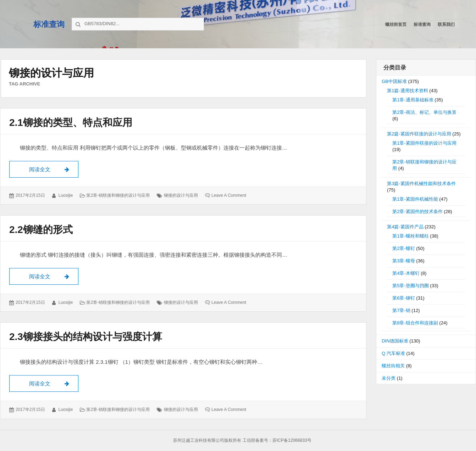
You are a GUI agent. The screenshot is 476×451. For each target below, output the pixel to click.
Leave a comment (229, 195)
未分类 (389, 378)
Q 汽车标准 (393, 353)
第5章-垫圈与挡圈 (411, 286)
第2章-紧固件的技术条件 (417, 211)
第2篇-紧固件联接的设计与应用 (419, 134)
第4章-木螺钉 (406, 273)
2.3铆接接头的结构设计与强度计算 (86, 337)
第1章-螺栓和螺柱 (411, 236)
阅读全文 (54, 169)
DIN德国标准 (395, 341)
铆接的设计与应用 (181, 195)
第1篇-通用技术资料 (408, 91)
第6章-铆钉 (404, 298)
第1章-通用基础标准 (413, 100)
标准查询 (49, 24)
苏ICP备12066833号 (292, 440)
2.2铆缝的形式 (41, 230)
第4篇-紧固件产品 (405, 227)
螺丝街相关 (393, 366)
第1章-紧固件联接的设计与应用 (424, 143)
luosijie (66, 195)
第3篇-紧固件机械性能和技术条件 (421, 183)
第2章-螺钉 (404, 248)
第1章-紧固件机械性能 (415, 199)
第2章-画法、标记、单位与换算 (424, 112)
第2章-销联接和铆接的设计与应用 (118, 195)
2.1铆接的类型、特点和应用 (71, 123)
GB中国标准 (394, 81)
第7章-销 (401, 310)
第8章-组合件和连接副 (415, 323)
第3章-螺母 (404, 261)
